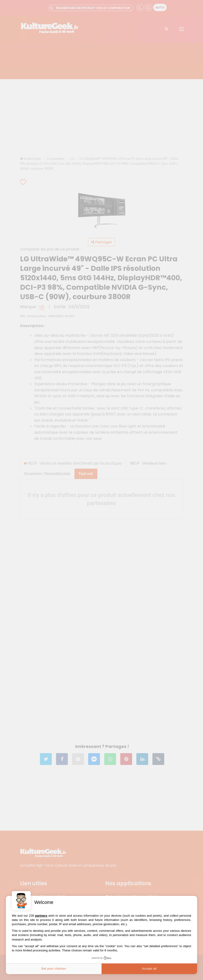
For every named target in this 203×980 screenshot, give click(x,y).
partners (41, 916)
